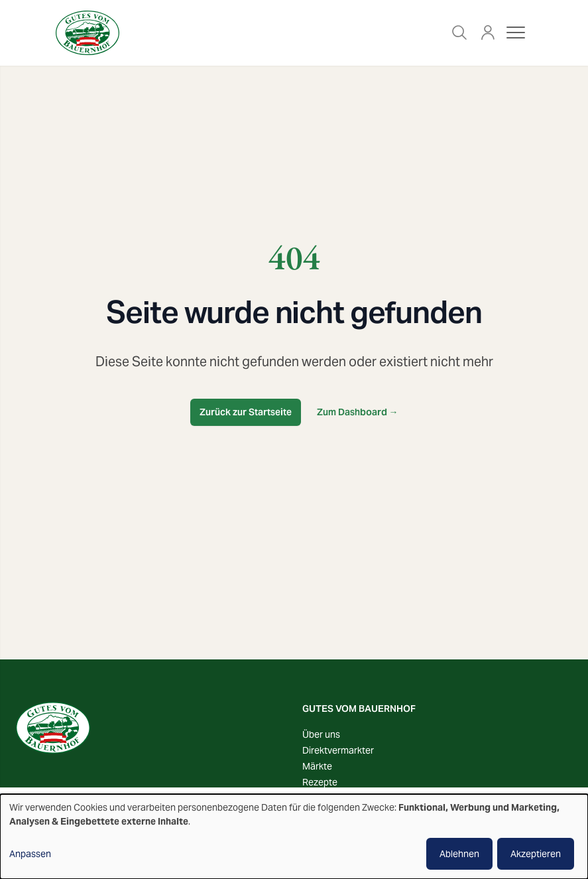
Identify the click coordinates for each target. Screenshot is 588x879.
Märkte (317, 766)
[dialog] (294, 837)
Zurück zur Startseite (246, 412)
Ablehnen (459, 854)
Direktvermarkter (338, 750)
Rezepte (320, 782)
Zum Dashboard (358, 412)
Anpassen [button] (30, 854)
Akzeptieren (536, 854)
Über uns (321, 734)
